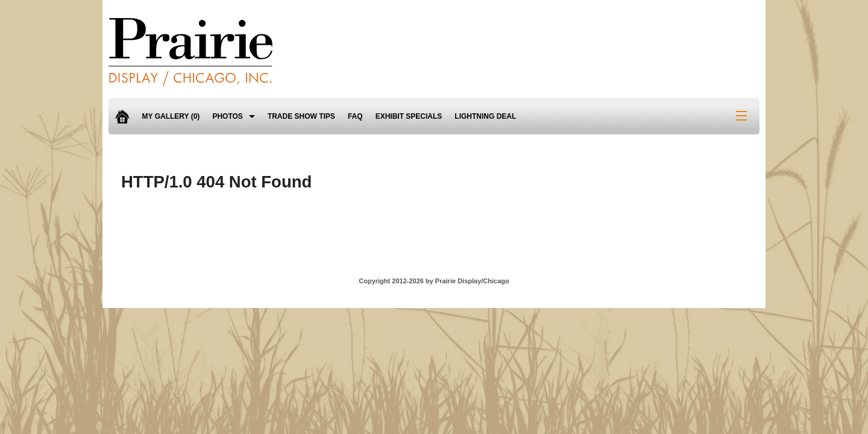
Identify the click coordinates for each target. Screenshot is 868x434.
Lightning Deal (485, 116)
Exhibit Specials (409, 116)
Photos (227, 116)
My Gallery (171, 116)
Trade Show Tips (301, 116)
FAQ (355, 116)
